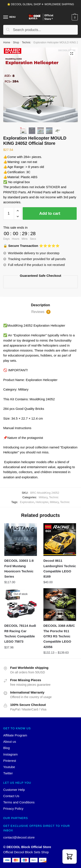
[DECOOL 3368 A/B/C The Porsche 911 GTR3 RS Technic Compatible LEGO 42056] (60, 605)
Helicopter (42, 502)
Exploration (27, 502)
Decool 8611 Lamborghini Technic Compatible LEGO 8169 (60, 568)
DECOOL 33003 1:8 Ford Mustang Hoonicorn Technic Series (19, 568)
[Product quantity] (9, 213)
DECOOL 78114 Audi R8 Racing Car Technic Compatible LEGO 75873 (20, 633)
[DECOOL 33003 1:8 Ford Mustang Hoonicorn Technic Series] (21, 540)
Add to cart (50, 213)
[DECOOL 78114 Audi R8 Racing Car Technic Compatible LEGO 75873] (21, 605)
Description (40, 305)
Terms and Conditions (19, 802)
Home (7, 42)
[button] (70, 857)
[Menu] (6, 17)
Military (43, 497)
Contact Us (11, 796)
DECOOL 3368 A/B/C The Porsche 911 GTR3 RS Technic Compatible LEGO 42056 (59, 636)
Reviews (41, 312)
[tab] (40, 305)
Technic (26, 42)
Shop (16, 42)
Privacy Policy (13, 809)
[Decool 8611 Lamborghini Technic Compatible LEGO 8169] (60, 540)
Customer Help (14, 790)
